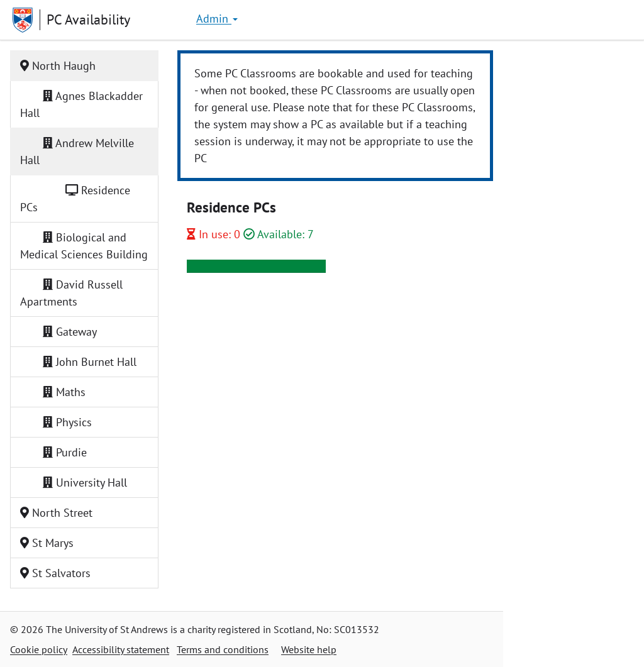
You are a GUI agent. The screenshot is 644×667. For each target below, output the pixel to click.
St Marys (47, 543)
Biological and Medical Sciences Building (84, 246)
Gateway (64, 332)
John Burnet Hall (84, 362)
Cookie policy (39, 649)
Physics (62, 422)
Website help (309, 649)
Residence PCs (75, 199)
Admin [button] (217, 19)
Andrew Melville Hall (77, 152)
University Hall (79, 482)
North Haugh (58, 66)
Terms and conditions (223, 649)
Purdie (59, 452)
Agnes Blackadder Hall (81, 104)
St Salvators (55, 573)
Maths (58, 392)
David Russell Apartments (71, 293)
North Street (56, 513)
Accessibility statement (121, 649)
